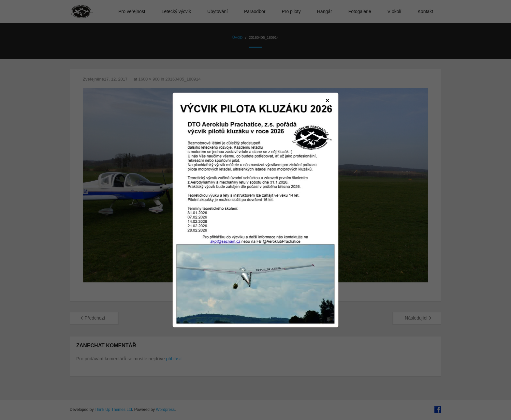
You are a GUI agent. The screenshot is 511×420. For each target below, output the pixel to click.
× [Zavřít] (328, 100)
